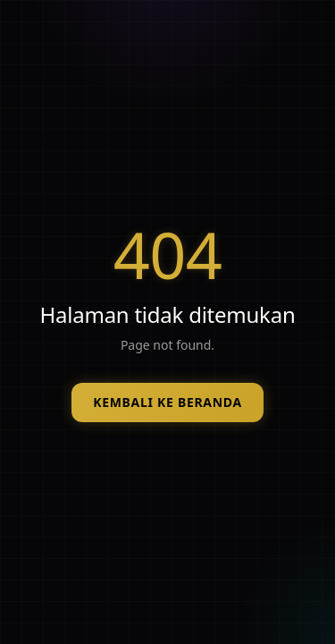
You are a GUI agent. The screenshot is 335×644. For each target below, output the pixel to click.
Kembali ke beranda (167, 402)
